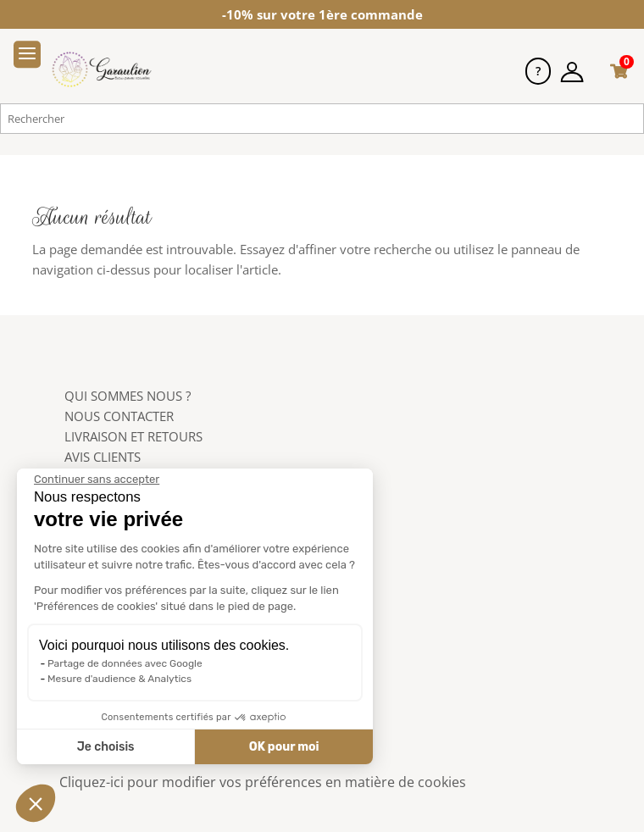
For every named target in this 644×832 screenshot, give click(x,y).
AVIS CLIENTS (103, 457)
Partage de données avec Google (124, 663)
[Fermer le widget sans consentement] (96, 480)
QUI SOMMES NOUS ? (128, 396)
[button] (36, 803)
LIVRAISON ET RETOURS (133, 436)
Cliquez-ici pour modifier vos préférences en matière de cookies (263, 782)
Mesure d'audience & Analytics (119, 679)
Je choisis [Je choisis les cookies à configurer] (105, 747)
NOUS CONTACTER (119, 416)
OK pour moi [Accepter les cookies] (283, 747)
